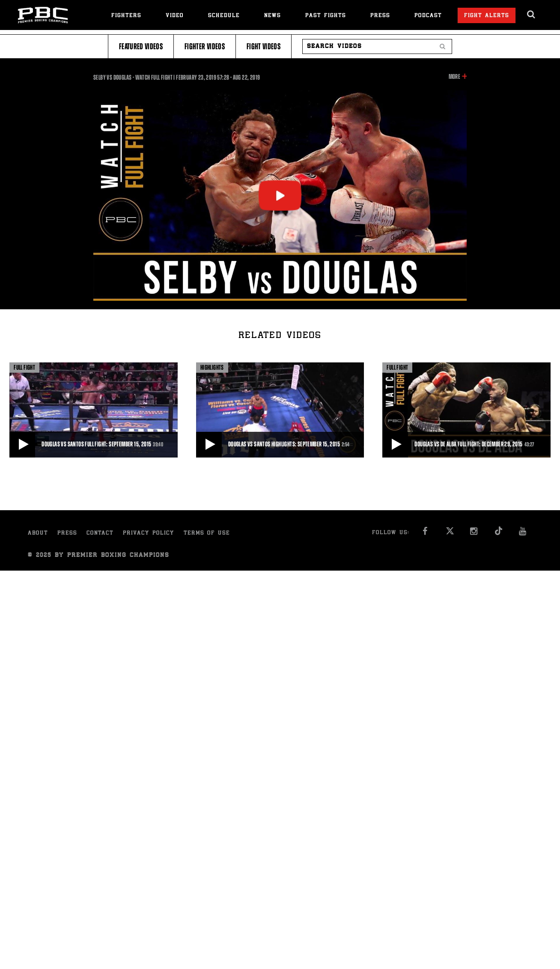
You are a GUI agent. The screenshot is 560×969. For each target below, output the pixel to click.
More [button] (454, 77)
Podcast (428, 16)
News (273, 16)
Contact (100, 534)
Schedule (224, 16)
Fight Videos (264, 46)
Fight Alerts (487, 16)
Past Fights (326, 16)
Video (175, 16)
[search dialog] (532, 15)
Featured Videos (141, 46)
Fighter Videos (205, 46)
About (38, 534)
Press (380, 16)
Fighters (126, 16)
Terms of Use (207, 534)
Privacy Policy (149, 534)
